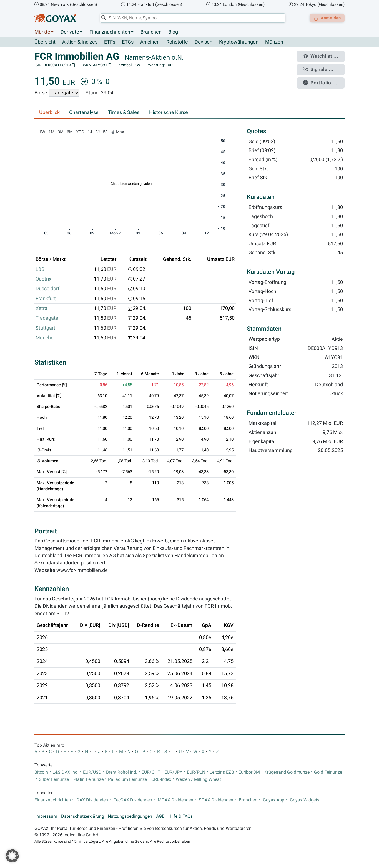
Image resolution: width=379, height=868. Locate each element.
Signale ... (321, 67)
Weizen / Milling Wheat (198, 779)
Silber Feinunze (54, 779)
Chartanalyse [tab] (84, 113)
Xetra (42, 309)
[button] (12, 856)
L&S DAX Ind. (66, 772)
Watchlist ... (323, 56)
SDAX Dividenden (216, 800)
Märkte (42, 32)
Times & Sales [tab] (124, 113)
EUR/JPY (173, 772)
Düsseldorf (47, 289)
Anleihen (150, 42)
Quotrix (43, 279)
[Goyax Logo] (55, 18)
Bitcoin (41, 772)
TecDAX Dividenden (133, 800)
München (46, 338)
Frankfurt (46, 299)
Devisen (204, 42)
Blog (173, 32)
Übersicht (45, 42)
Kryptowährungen (239, 42)
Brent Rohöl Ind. (122, 772)
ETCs (128, 42)
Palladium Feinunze (127, 779)
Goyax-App (274, 800)
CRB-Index (161, 779)
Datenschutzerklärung (83, 816)
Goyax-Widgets (305, 800)
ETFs (110, 42)
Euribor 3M (249, 772)
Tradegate (47, 318)
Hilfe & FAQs (180, 816)
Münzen (274, 42)
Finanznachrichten (110, 32)
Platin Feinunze (88, 779)
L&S (40, 269)
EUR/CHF (151, 772)
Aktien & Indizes (80, 42)
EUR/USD (92, 772)
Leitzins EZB (222, 772)
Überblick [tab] (49, 113)
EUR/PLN (196, 772)
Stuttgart (45, 328)
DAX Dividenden (92, 800)
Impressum (46, 816)
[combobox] (191, 18)
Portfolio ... (323, 79)
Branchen (151, 32)
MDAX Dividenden (175, 800)
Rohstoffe (177, 42)
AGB (160, 816)
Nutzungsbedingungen (130, 816)
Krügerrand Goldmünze (287, 772)
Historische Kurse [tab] (169, 113)
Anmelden (326, 18)
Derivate (70, 32)
